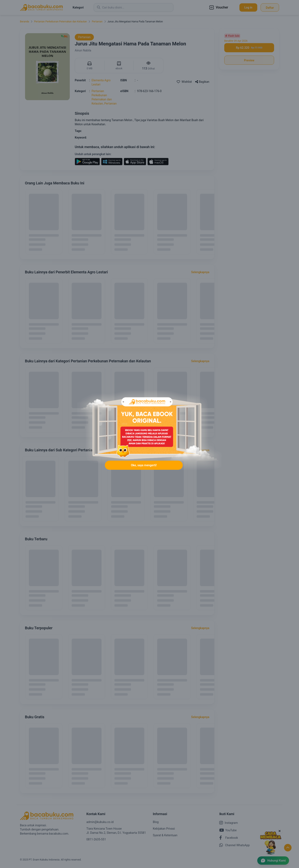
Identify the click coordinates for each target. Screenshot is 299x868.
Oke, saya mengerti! (144, 465)
